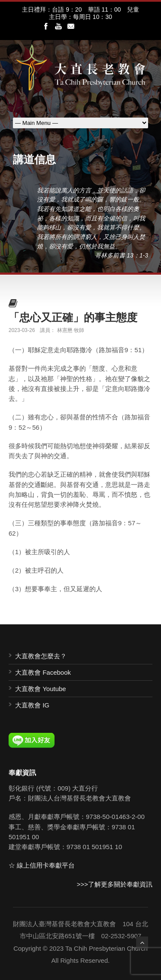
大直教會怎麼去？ (41, 656)
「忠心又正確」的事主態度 (73, 317)
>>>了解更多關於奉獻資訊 (115, 884)
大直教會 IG (32, 705)
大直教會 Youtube (41, 689)
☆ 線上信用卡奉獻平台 (42, 865)
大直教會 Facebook (43, 672)
